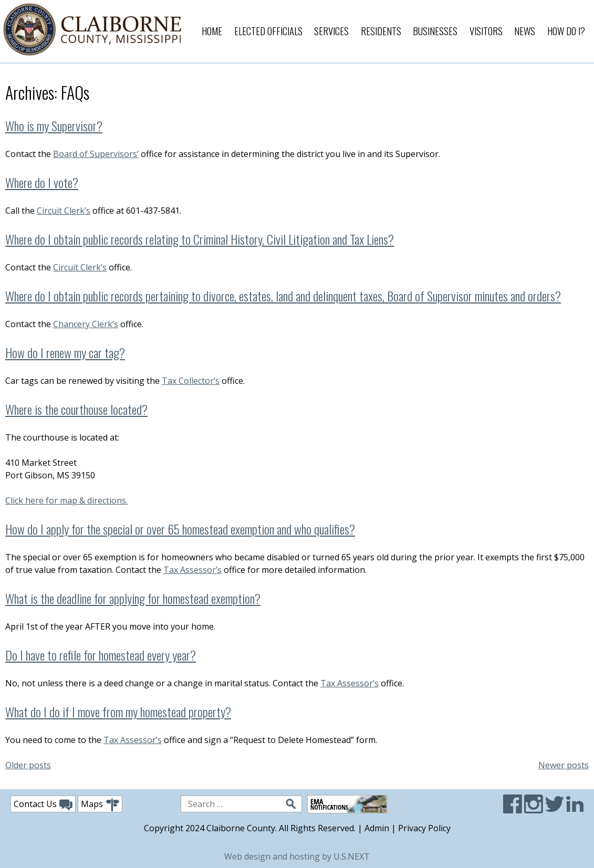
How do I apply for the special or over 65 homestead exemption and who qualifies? (180, 529)
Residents (381, 31)
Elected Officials (268, 31)
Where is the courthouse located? (76, 409)
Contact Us (43, 804)
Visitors (486, 31)
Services (331, 31)
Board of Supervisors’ (96, 154)
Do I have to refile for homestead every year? (101, 655)
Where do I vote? (42, 182)
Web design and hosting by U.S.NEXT (297, 856)
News (525, 31)
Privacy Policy (424, 828)
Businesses (435, 31)
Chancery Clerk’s (86, 324)
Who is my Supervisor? (54, 126)
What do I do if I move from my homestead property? (118, 712)
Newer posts (564, 765)
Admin (377, 828)
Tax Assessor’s (192, 570)
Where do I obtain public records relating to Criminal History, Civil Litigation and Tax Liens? (200, 239)
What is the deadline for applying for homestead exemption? (133, 598)
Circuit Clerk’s (64, 211)
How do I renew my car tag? (65, 352)
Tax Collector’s (191, 381)
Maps (100, 805)
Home (212, 31)
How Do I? (566, 31)
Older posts (28, 765)
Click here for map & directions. (66, 500)
